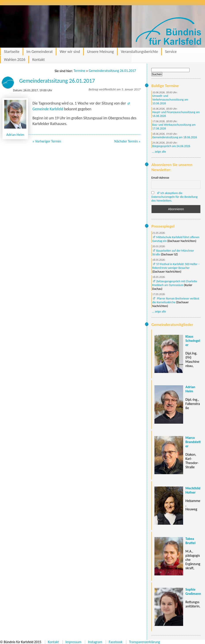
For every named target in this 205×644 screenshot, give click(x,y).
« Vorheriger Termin (47, 141)
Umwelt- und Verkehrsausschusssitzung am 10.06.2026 (170, 100)
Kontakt (38, 60)
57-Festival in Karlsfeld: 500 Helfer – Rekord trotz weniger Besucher (176, 266)
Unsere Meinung (100, 52)
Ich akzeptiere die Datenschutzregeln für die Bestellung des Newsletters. (174, 197)
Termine (79, 71)
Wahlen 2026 (15, 60)
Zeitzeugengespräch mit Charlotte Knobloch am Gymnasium (175, 283)
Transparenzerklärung (144, 642)
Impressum (73, 642)
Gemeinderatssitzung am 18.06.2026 (175, 137)
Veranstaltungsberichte (140, 52)
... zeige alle (159, 152)
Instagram (95, 642)
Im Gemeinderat (40, 52)
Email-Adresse (160, 178)
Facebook (116, 642)
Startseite (12, 52)
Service (171, 52)
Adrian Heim (15, 135)
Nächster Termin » (127, 141)
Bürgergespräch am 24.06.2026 (171, 146)
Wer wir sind (70, 52)
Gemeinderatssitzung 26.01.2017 (112, 71)
